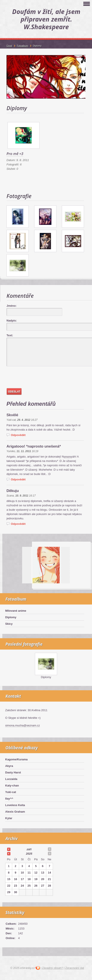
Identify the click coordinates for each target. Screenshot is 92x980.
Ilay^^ (9, 799)
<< (9, 849)
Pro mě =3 (15, 154)
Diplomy (11, 617)
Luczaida (11, 779)
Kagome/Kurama (16, 759)
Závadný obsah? (53, 968)
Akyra (9, 766)
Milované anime (16, 611)
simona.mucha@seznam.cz (23, 725)
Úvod (9, 46)
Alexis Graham (15, 812)
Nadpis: (12, 321)
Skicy (9, 624)
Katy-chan (12, 786)
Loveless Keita (15, 805)
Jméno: (11, 306)
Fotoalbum (23, 46)
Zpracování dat (75, 968)
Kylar (9, 818)
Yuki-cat (11, 792)
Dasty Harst (13, 772)
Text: (10, 335)
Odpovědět (18, 435)
